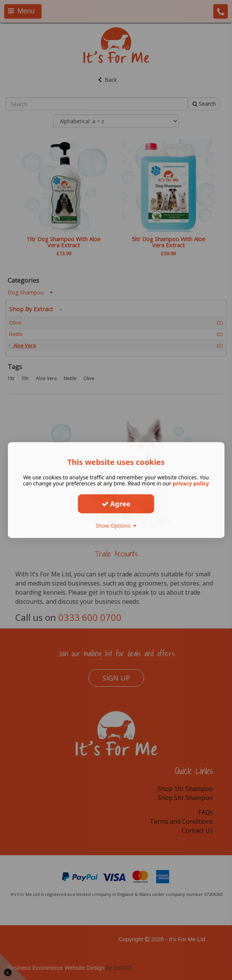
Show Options (116, 526)
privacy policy (191, 483)
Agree (116, 504)
